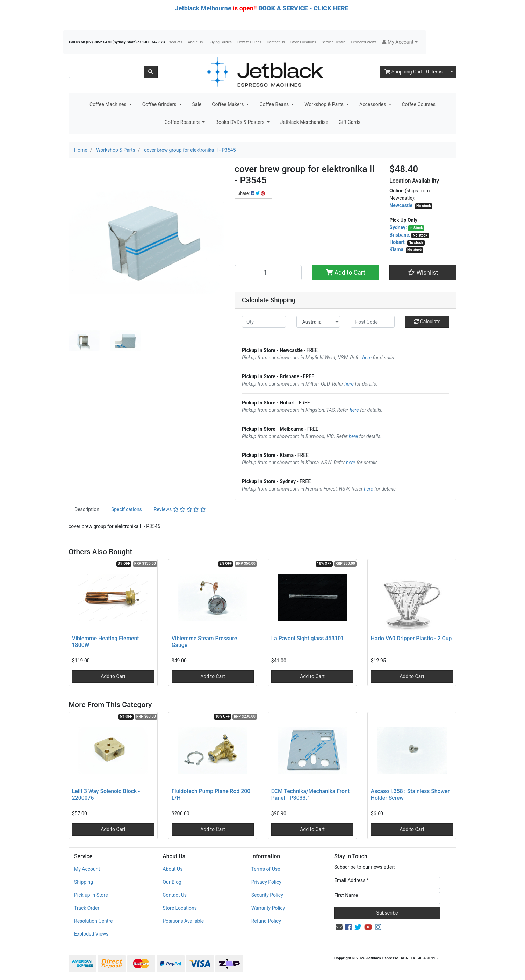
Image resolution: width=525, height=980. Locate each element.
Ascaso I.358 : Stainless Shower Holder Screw (410, 795)
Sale (197, 104)
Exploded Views (364, 42)
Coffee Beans (275, 104)
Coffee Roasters (183, 122)
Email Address (351, 880)
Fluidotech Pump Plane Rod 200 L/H (211, 795)
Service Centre (333, 42)
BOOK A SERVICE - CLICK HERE (303, 8)
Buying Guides (220, 42)
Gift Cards (350, 122)
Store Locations (303, 42)
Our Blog (172, 882)
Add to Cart (346, 273)
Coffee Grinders (160, 104)
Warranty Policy (268, 908)
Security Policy (267, 895)
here (367, 358)
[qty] (264, 322)
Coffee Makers (228, 104)
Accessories (373, 104)
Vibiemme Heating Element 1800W (106, 642)
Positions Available (183, 921)
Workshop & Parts (325, 104)
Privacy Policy (266, 882)
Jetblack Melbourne (203, 8)
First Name (346, 895)
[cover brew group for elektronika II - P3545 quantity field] (268, 273)
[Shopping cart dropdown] (452, 72)
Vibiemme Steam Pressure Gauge (204, 642)
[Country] (318, 322)
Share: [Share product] (252, 193)
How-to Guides (249, 42)
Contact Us (276, 42)
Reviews (180, 509)
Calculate (427, 322)
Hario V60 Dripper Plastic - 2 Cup (411, 638)
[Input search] (106, 72)
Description (87, 509)
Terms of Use (266, 869)
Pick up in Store (91, 895)
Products (175, 42)
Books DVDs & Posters (240, 122)
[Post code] (373, 322)
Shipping (84, 882)
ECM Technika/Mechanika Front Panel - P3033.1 (310, 795)
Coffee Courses (419, 104)
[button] (400, 42)
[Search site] (151, 72)
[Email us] (339, 927)
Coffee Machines (109, 104)
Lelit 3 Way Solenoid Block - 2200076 (106, 795)
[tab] (87, 510)
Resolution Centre (93, 921)
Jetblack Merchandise (304, 122)
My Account (87, 869)
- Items (413, 72)
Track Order (87, 908)
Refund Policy (266, 921)
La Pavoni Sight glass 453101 (308, 638)
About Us (196, 42)
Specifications (127, 509)
